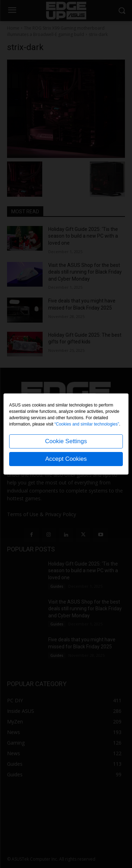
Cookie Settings (66, 441)
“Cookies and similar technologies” (87, 424)
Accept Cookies (66, 459)
